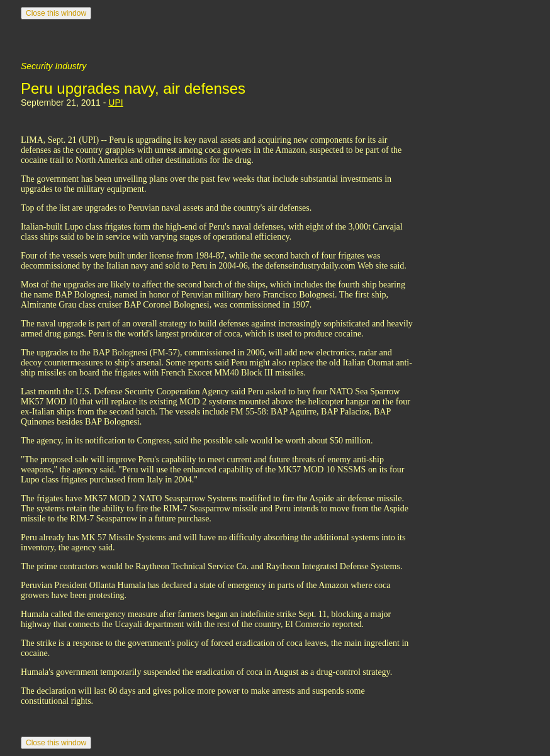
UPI (115, 103)
